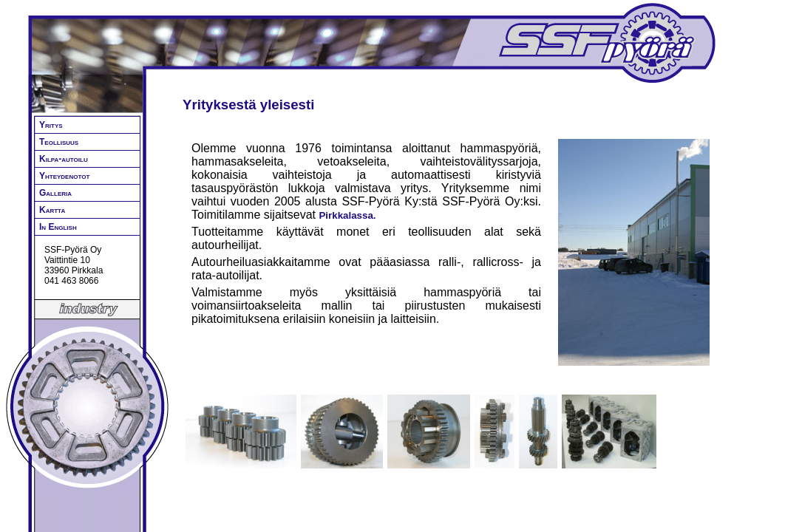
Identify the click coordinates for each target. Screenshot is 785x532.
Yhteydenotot (64, 176)
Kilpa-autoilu (64, 159)
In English (58, 227)
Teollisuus (59, 142)
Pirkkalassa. (347, 215)
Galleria (55, 193)
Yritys (51, 125)
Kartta (52, 210)
